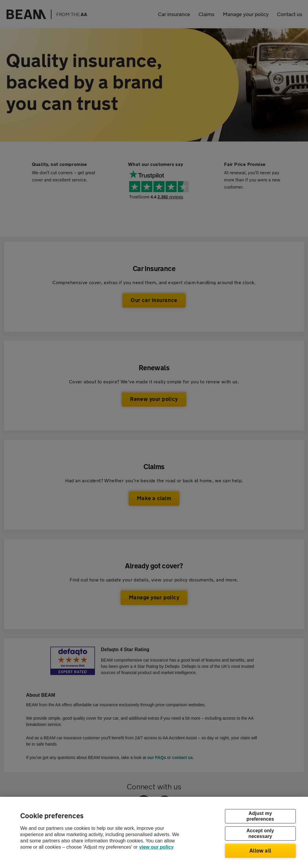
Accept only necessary (260, 833)
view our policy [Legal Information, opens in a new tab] (157, 847)
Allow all (260, 850)
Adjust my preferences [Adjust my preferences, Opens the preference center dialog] (260, 816)
